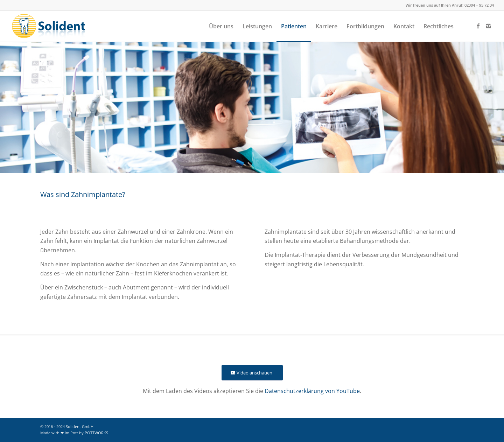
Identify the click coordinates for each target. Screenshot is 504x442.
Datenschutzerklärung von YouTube (312, 391)
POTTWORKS (96, 433)
